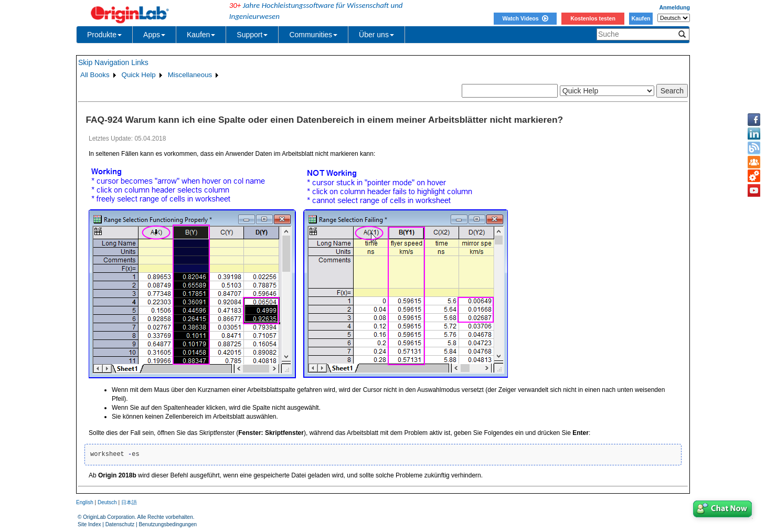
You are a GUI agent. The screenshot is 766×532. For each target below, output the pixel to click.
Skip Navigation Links (113, 62)
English (85, 502)
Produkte (104, 35)
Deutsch (107, 502)
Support (252, 35)
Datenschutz (120, 524)
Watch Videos (525, 18)
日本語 (129, 502)
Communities (313, 35)
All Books (95, 75)
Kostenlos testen (593, 18)
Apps (154, 35)
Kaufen (641, 18)
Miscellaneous (190, 75)
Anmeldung (674, 7)
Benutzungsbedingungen (168, 524)
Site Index (89, 524)
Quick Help (139, 75)
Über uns (376, 35)
